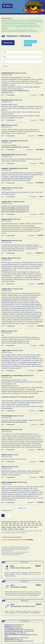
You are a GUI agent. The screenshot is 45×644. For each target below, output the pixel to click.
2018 (10, 525)
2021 (22, 525)
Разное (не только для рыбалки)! (14, 641)
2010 (22, 524)
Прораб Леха (39, 253)
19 (38, 531)
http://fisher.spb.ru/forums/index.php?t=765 (14, 422)
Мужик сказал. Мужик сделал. (21, 568)
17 (33, 531)
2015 (40, 524)
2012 (29, 524)
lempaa (12, 585)
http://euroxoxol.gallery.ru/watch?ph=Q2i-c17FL (15, 208)
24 (9, 533)
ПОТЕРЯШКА (30, 540)
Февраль (9, 527)
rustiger (41, 411)
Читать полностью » (11, 576)
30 (23, 533)
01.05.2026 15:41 (28, 630)
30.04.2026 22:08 (21, 633)
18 (36, 531)
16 (31, 531)
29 (21, 533)
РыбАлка (40, 136)
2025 (37, 525)
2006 (7, 524)
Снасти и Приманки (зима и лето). (14, 630)
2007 (10, 524)
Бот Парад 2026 (9, 628)
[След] (9, 516)
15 (29, 531)
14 (26, 531)
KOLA (41, 163)
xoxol (41, 214)
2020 (18, 525)
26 (14, 533)
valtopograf (40, 502)
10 (17, 531)
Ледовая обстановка (30, 42)
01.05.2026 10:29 (29, 631)
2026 (40, 525)
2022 (25, 525)
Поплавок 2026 (9, 639)
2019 (14, 525)
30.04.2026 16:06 (24, 638)
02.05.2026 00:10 (18, 628)
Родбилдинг (8, 627)
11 (19, 531)
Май (23, 527)
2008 (14, 524)
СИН (42, 424)
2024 (33, 525)
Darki (41, 95)
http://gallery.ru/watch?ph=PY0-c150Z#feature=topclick (18, 397)
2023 (29, 525)
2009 (18, 524)
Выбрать (5, 66)
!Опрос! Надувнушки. (10, 633)
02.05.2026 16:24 (19, 625)
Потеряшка (28, 45)
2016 (3, 525)
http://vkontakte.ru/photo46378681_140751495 (15, 147)
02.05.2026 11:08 (16, 627)
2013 (33, 524)
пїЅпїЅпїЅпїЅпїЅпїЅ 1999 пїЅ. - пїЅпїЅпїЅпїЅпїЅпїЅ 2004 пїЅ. (19, 522)
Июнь (27, 527)
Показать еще (23, 508)
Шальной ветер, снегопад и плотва (23, 606)
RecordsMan (39, 149)
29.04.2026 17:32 (28, 641)
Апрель (19, 527)
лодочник (40, 235)
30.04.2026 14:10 (18, 639)
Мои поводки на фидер (19, 587)
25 (12, 533)
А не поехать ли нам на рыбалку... (14, 631)
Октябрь (11, 529)
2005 (3, 524)
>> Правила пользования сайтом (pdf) (11, 537)
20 (40, 531)
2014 (37, 524)
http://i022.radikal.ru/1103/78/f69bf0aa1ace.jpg (15, 91)
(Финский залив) (12, 100)
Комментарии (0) (10, 95)
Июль (31, 527)
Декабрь (22, 529)
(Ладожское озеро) (14, 73)
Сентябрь (4, 529)
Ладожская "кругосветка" (12, 638)
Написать (8, 43)
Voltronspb (40, 326)
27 (16, 533)
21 (2, 533)
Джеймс (12, 566)
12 (22, 531)
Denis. (41, 197)
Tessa (41, 120)
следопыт (40, 370)
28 (19, 533)
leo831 (41, 461)
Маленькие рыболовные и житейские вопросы (18, 635)
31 (26, 533)
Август (36, 527)
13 (24, 531)
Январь (4, 527)
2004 (39, 522)
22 (4, 533)
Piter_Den (40, 450)
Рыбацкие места (9, 625)
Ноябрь (16, 529)
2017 (7, 525)
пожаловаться (34, 95)
